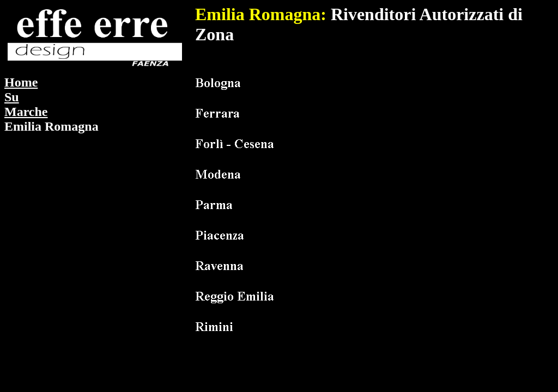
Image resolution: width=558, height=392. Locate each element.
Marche (26, 112)
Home (21, 82)
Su (12, 97)
